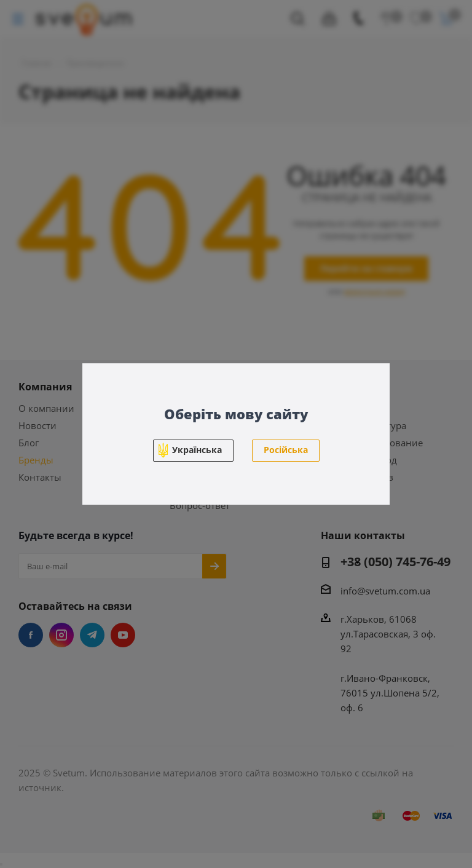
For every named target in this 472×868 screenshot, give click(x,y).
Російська (286, 450)
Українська (197, 450)
